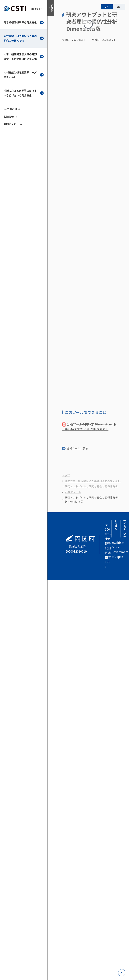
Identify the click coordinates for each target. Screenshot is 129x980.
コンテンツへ (37, 9)
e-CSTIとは (10, 109)
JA (107, 7)
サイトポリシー (125, 529)
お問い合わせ (11, 124)
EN (119, 7)
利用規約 (116, 525)
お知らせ (9, 117)
